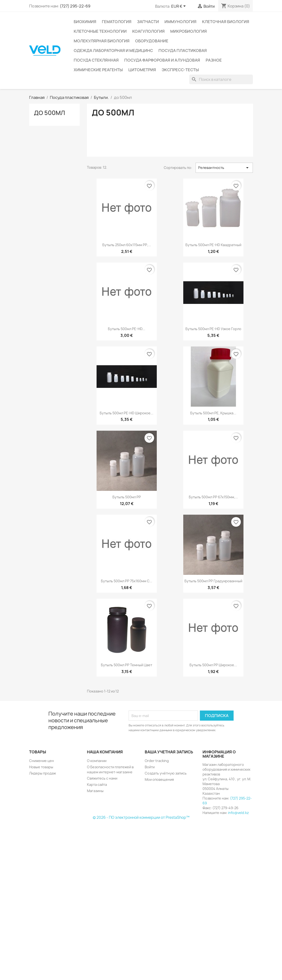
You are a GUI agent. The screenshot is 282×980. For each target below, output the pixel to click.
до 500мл (49, 113)
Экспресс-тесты (180, 70)
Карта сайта (97, 785)
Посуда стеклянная (96, 60)
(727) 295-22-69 (75, 6)
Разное (214, 60)
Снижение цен (42, 761)
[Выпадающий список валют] (179, 6)
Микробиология (189, 31)
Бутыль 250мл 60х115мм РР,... (127, 245)
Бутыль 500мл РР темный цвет (127, 665)
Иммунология (180, 22)
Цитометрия (142, 70)
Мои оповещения (159, 779)
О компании (97, 761)
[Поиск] (221, 79)
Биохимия (85, 22)
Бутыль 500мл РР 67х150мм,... (213, 497)
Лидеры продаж (43, 773)
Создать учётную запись (166, 773)
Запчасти (148, 22)
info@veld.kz (238, 813)
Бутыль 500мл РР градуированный (213, 581)
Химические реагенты (98, 70)
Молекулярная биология (102, 41)
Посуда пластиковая (183, 51)
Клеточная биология (226, 22)
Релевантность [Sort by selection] (224, 168)
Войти (150, 767)
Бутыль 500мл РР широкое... (213, 665)
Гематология (117, 22)
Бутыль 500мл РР (127, 497)
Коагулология (148, 31)
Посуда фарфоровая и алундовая (162, 60)
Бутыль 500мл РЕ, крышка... (213, 413)
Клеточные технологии (100, 31)
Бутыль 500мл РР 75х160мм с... (127, 581)
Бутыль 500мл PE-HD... (127, 329)
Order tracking (157, 761)
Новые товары (41, 767)
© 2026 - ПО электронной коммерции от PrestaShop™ (141, 817)
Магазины (95, 791)
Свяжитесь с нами (102, 778)
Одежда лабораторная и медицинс (113, 51)
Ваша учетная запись (169, 752)
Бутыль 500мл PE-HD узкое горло (213, 329)
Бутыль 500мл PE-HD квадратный (213, 245)
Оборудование (152, 41)
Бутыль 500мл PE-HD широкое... (127, 413)
